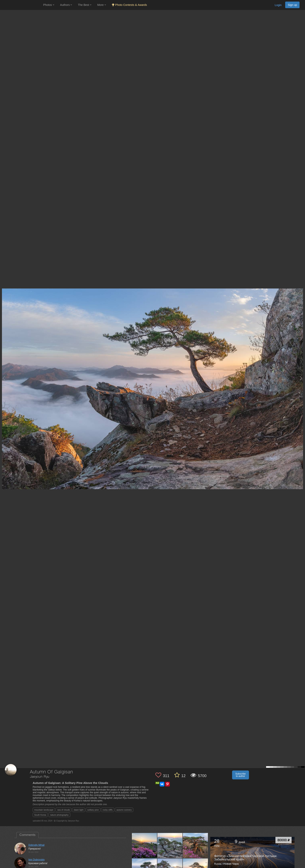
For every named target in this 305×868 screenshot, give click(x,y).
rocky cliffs (108, 810)
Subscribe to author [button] (241, 775)
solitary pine (93, 810)
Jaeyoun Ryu (40, 777)
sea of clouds (64, 810)
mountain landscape (44, 810)
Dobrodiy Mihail (36, 845)
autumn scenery (124, 810)
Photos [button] (49, 5)
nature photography (59, 815)
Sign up (292, 5)
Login (278, 5)
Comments (27, 835)
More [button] (102, 5)
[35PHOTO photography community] (21, 5)
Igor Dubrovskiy (36, 860)
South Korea (40, 815)
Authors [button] (66, 5)
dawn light (79, 810)
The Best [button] (85, 5)
